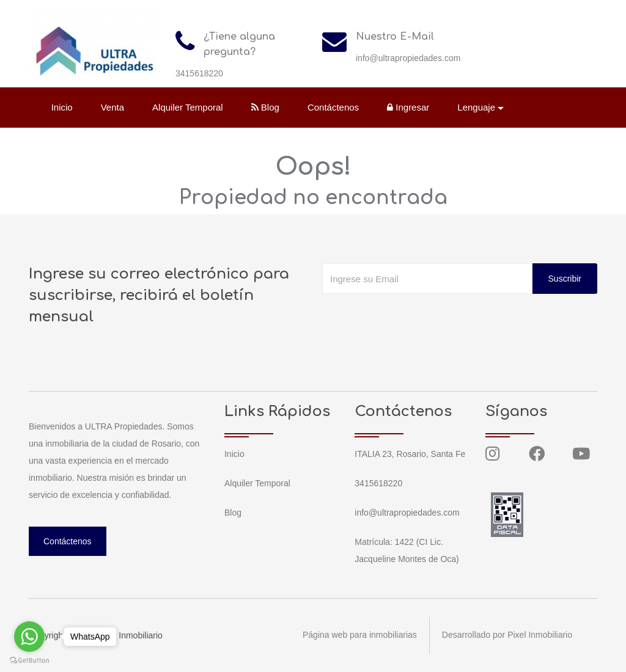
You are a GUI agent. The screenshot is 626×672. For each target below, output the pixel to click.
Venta (112, 107)
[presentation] (415, 318)
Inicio (62, 107)
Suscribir (565, 279)
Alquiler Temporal (188, 107)
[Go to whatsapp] (29, 637)
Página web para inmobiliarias (360, 635)
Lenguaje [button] (477, 107)
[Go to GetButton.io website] (29, 660)
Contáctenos (333, 107)
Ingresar (408, 107)
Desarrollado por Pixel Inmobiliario (507, 635)
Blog (265, 107)
